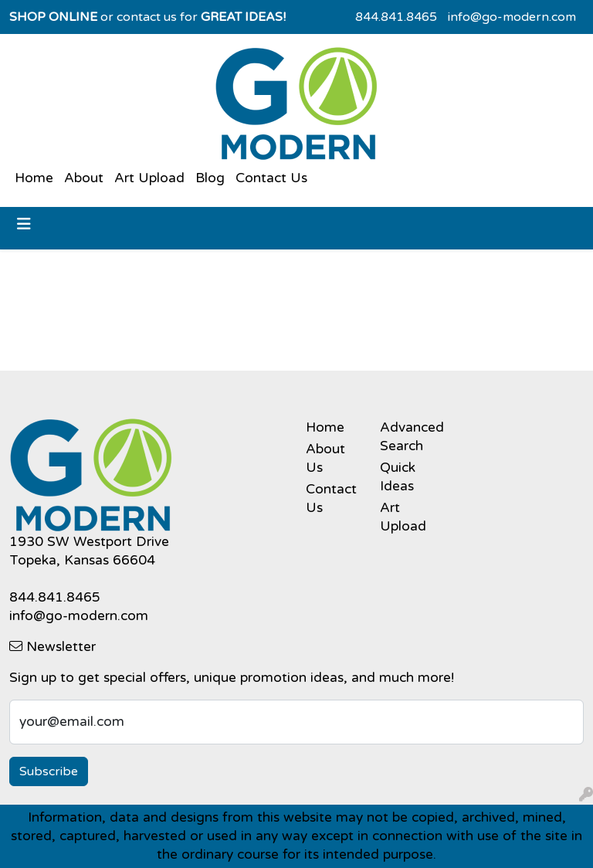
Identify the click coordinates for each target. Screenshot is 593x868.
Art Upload (149, 178)
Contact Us (271, 178)
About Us (325, 458)
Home (34, 178)
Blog (210, 178)
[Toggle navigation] (24, 224)
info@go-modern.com (512, 17)
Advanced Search (408, 437)
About (84, 178)
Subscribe (49, 771)
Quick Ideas (398, 477)
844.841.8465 (396, 17)
